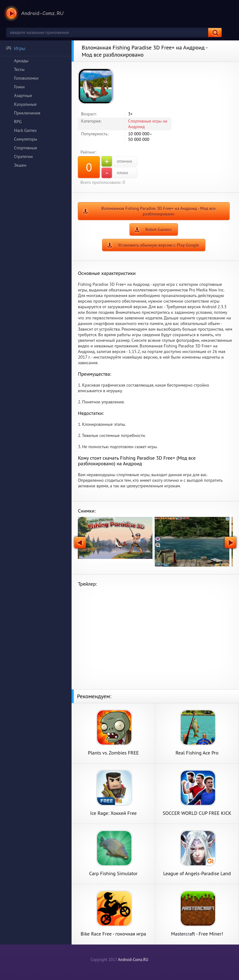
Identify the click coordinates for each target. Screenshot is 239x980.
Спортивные (26, 148)
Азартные (23, 95)
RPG (18, 122)
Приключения (27, 113)
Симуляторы (26, 139)
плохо (115, 173)
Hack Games (25, 130)
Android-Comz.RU (133, 960)
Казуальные (25, 104)
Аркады (21, 61)
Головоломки (26, 78)
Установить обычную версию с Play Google (158, 245)
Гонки (19, 87)
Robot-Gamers (158, 230)
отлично (117, 161)
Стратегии (23, 156)
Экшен (20, 165)
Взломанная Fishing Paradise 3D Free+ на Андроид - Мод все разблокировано (158, 211)
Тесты (19, 69)
